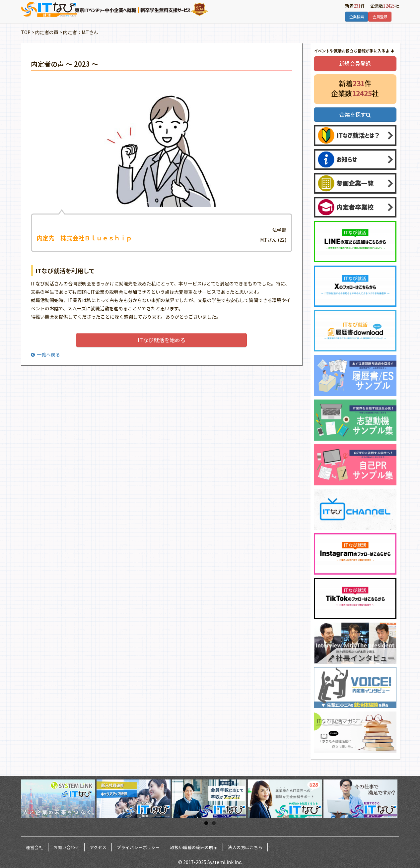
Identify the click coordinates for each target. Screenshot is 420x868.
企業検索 (357, 17)
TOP (26, 32)
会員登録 (380, 17)
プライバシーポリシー (138, 847)
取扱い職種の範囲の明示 (194, 847)
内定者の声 (47, 32)
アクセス (98, 847)
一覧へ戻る (45, 354)
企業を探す (355, 114)
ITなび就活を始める (162, 340)
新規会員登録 (355, 63)
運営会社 (35, 847)
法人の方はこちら (245, 847)
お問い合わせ (66, 847)
